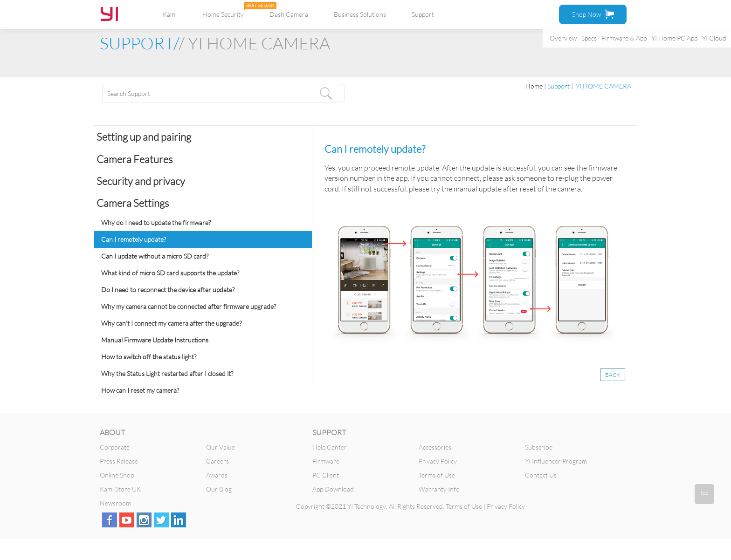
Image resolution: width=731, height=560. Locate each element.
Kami (170, 14)
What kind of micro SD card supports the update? (170, 273)
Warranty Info (439, 489)
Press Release (119, 461)
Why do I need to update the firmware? (156, 222)
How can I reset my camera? (140, 390)
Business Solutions (360, 14)
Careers (217, 461)
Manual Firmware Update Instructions (155, 340)
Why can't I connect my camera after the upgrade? (171, 323)
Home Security (223, 14)
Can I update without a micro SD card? (155, 256)
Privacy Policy (438, 461)
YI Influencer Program (556, 461)
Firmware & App (624, 38)
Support (423, 14)
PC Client (326, 475)
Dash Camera (289, 14)
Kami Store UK (120, 489)
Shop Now (593, 14)
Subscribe (539, 447)
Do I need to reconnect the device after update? (168, 290)
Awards (217, 475)
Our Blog (219, 489)
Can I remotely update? (134, 239)
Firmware (326, 461)
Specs (589, 38)
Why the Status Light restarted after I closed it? (167, 373)
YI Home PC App (674, 38)
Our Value (221, 447)
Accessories (435, 447)
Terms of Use (437, 475)
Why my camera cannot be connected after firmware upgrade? (189, 306)
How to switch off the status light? (149, 357)
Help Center (330, 447)
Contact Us (541, 475)
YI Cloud (714, 38)
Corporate (115, 447)
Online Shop (117, 475)
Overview (563, 38)
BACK (613, 375)
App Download (333, 489)
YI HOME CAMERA (603, 86)
